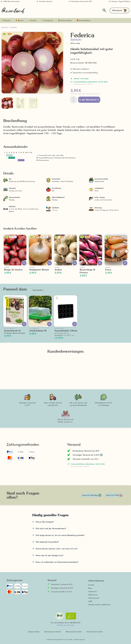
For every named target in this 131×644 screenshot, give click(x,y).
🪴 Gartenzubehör (65, 20)
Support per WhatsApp (92, 495)
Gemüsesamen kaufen (53, 632)
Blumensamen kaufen (74, 632)
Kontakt (91, 585)
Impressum (93, 591)
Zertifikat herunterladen (66, 625)
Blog (90, 588)
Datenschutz (93, 595)
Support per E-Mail (114, 495)
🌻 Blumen (19, 20)
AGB (90, 601)
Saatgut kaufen (34, 632)
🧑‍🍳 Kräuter (32, 20)
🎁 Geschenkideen (84, 20)
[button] (99, 94)
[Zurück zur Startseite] (13, 10)
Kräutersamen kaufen (95, 632)
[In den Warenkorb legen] (24, 263)
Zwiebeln (14, 27)
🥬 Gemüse (6, 20)
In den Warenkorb (89, 100)
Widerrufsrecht (94, 598)
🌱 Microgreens (47, 20)
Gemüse (5, 27)
